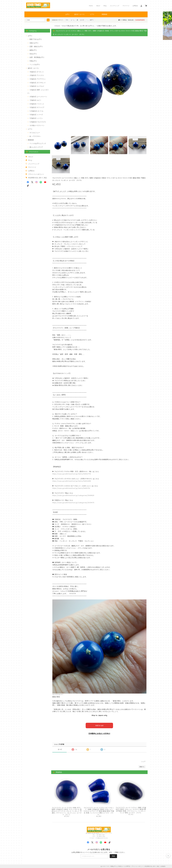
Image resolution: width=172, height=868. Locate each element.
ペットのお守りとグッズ (38, 143)
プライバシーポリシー (36, 174)
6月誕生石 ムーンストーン (38, 97)
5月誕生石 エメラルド (37, 86)
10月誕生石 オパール (36, 111)
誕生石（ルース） (80, 14)
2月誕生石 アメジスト (37, 75)
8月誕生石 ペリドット (37, 104)
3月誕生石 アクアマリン (38, 79)
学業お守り (33, 61)
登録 (113, 856)
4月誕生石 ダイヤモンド (38, 83)
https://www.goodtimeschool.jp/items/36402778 (72, 474)
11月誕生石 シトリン (36, 118)
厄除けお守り (34, 43)
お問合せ (135, 6)
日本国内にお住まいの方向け (99, 733)
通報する (142, 766)
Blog (105, 6)
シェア (143, 761)
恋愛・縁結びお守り (36, 46)
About (98, 6)
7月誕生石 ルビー (35, 100)
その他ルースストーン (37, 125)
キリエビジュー (35, 133)
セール (73, 20)
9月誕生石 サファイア (37, 107)
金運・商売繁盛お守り (37, 57)
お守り (68, 14)
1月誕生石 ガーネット (37, 72)
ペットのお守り (35, 64)
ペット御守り (90, 20)
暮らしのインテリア (36, 147)
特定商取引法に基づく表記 (38, 178)
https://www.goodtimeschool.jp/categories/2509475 (73, 503)
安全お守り (33, 54)
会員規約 (163, 866)
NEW (67, 20)
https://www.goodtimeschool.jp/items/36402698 (72, 481)
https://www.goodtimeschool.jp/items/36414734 (71, 488)
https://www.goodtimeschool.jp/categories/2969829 (73, 495)
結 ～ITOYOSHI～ (35, 136)
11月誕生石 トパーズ (36, 115)
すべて (60, 749)
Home (91, 6)
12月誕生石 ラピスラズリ (38, 122)
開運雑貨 (104, 14)
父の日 (82, 20)
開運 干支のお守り (36, 39)
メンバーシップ (115, 6)
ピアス (92, 14)
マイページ (126, 6)
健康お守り (33, 50)
